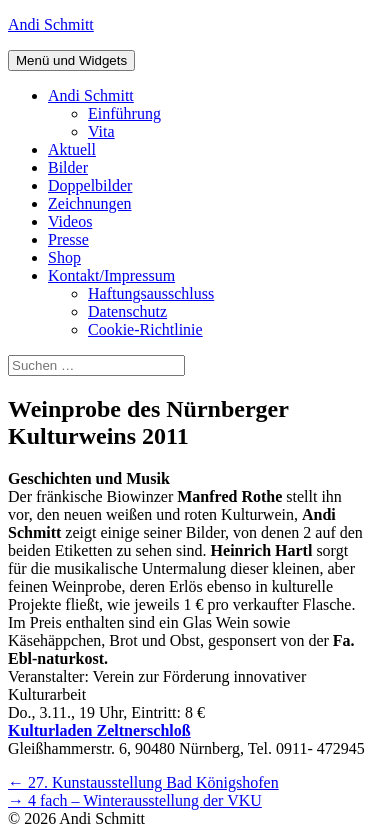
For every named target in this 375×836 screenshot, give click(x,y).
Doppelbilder (90, 185)
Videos (70, 221)
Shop (64, 257)
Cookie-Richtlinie (145, 329)
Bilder (68, 167)
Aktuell (72, 149)
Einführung (124, 113)
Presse (68, 239)
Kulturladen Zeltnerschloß (99, 730)
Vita (101, 131)
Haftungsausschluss (151, 293)
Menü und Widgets (71, 60)
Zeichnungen (90, 203)
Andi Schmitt (51, 24)
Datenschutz (127, 311)
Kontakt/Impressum (111, 275)
